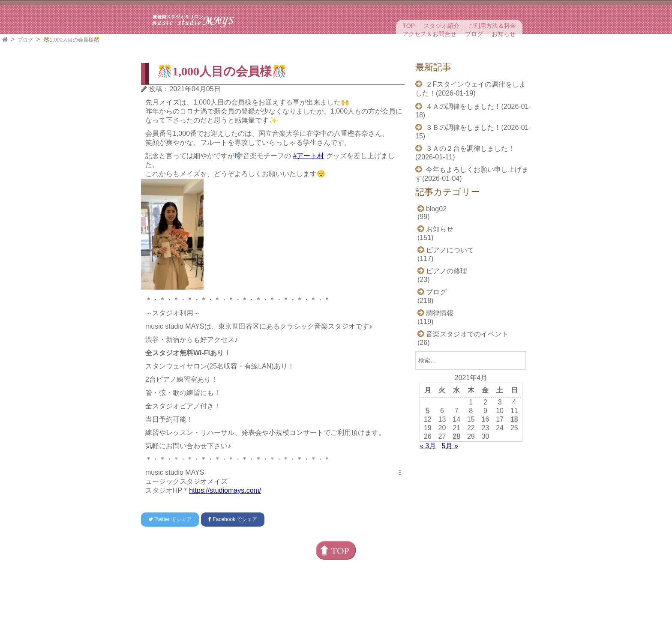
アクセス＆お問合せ (429, 34)
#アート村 (308, 156)
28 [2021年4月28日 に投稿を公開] (456, 436)
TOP (409, 26)
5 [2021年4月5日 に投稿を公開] (427, 411)
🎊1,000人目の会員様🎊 (72, 40)
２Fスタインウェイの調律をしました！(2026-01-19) (471, 89)
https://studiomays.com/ (225, 490)
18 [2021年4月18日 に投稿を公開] (514, 419)
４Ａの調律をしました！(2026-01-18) (473, 111)
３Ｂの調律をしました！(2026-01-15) (473, 132)
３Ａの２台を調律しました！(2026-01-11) (465, 153)
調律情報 (440, 313)
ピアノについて (450, 250)
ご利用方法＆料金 (492, 26)
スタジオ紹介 (441, 26)
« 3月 (428, 446)
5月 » (450, 446)
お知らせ (504, 34)
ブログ (474, 34)
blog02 (436, 209)
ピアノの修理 (447, 271)
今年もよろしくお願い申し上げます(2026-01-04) (472, 174)
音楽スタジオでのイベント (467, 334)
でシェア (170, 519)
